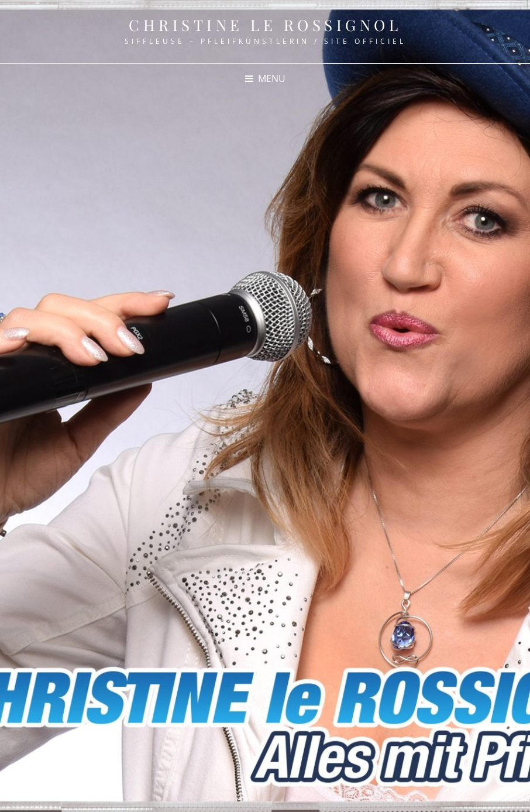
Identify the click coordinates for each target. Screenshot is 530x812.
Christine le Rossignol (265, 25)
